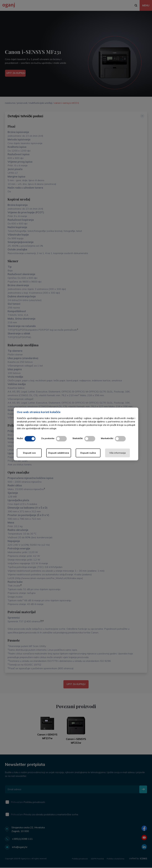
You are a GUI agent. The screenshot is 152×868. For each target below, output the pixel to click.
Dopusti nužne (88, 453)
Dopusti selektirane (59, 453)
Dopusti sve (29, 453)
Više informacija (117, 453)
